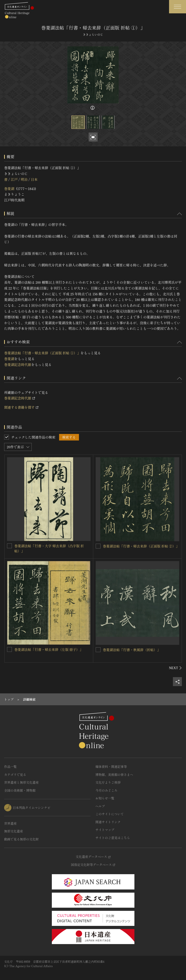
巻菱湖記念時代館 (18, 365)
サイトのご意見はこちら (113, 838)
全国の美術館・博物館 (20, 790)
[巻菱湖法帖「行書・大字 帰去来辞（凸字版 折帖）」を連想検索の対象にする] (9, 546)
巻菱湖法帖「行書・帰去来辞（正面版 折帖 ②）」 (141, 546)
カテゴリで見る (15, 775)
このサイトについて (110, 814)
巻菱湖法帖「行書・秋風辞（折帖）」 (132, 650)
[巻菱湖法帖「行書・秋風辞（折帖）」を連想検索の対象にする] (98, 650)
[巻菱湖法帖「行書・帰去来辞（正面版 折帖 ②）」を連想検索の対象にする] (98, 546)
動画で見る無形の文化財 (21, 839)
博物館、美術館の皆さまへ (114, 775)
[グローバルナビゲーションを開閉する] (178, 7)
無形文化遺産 (14, 831)
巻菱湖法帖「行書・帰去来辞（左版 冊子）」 (49, 649)
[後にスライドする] (175, 668)
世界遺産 (10, 823)
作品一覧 (10, 767)
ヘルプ (100, 806)
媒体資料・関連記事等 (111, 767)
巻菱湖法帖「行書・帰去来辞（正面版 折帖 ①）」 (42, 353)
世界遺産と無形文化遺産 (21, 782)
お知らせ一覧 (105, 798)
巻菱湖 (9, 189)
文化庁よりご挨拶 (108, 782)
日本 (34, 179)
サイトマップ (105, 830)
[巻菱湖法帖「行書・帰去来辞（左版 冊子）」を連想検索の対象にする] (9, 649)
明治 (24, 179)
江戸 (14, 179)
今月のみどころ (106, 790)
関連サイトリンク (108, 822)
